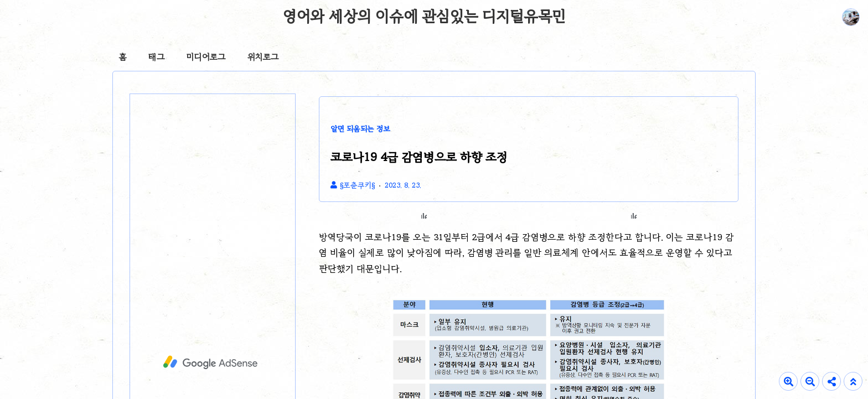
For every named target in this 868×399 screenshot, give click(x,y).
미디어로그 (206, 57)
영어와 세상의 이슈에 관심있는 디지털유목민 (424, 16)
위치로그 (263, 57)
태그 (156, 57)
